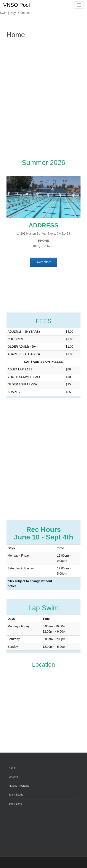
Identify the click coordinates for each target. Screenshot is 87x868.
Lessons (14, 777)
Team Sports (16, 795)
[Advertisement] (43, 102)
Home (12, 768)
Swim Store (15, 804)
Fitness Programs (19, 786)
